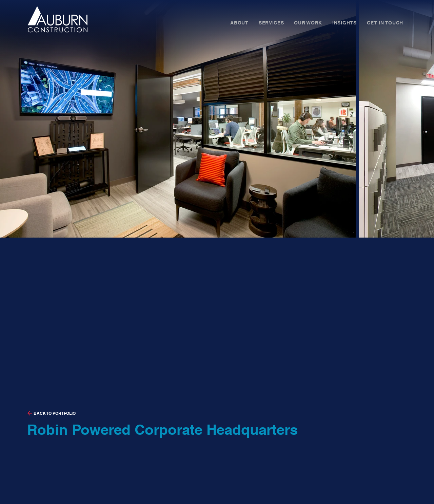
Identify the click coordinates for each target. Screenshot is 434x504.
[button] (239, 23)
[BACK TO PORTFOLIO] (94, 413)
